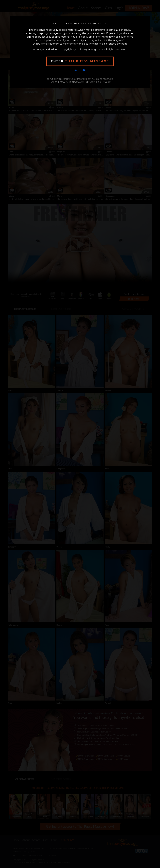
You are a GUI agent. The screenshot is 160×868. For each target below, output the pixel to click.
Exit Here (80, 70)
